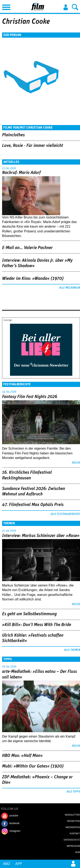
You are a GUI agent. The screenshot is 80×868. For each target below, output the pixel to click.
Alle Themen (72, 650)
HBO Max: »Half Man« (22, 756)
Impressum (73, 846)
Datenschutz (72, 840)
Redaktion (73, 821)
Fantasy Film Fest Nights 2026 (30, 397)
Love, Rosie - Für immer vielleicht (33, 146)
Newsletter (72, 815)
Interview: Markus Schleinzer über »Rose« (41, 536)
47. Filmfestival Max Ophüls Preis (33, 505)
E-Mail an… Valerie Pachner (27, 248)
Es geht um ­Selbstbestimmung (29, 614)
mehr (76, 463)
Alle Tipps (73, 792)
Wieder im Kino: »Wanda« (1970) (33, 279)
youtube (14, 816)
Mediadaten (73, 827)
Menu (5, 6)
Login (66, 7)
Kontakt (75, 833)
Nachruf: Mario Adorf (21, 173)
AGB (78, 852)
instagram (15, 831)
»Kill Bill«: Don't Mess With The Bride (37, 625)
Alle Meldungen (70, 288)
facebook (14, 823)
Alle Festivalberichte (65, 514)
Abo (6, 864)
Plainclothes (13, 135)
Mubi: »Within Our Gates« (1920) (33, 766)
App (19, 864)
